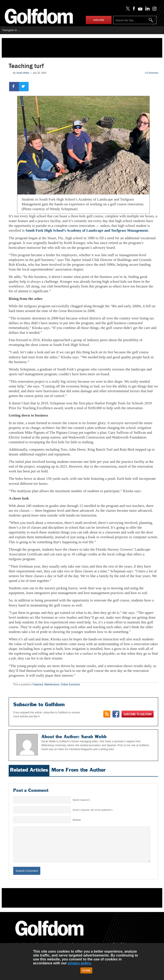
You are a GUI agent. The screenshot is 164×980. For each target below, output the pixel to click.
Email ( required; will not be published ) (93, 810)
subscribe (99, 20)
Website (77, 820)
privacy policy (79, 963)
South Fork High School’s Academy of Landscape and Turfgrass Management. (87, 230)
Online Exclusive (70, 684)
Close (86, 970)
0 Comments (152, 73)
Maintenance (52, 684)
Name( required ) (81, 800)
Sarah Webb (23, 73)
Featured (38, 684)
